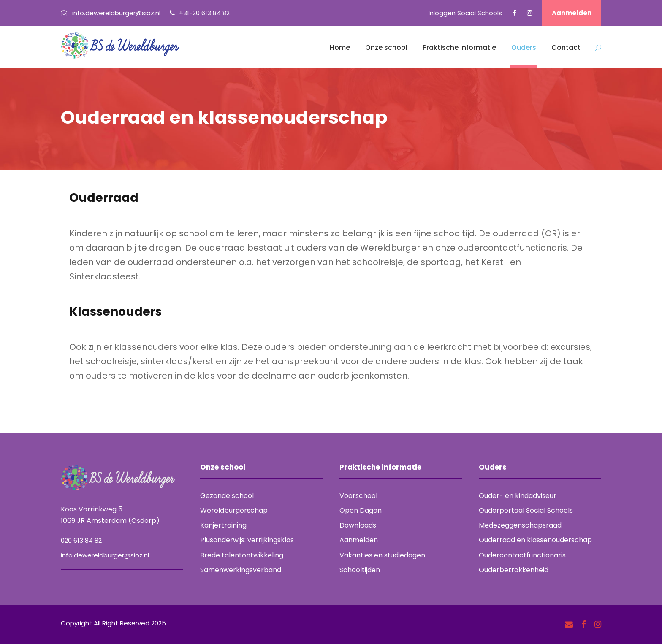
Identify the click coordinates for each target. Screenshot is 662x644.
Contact (566, 47)
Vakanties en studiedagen (382, 555)
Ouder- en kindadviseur (518, 496)
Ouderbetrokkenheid (514, 570)
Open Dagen (361, 510)
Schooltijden (360, 570)
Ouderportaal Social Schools (526, 510)
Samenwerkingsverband (241, 570)
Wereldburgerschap (234, 510)
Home (340, 47)
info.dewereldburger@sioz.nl (105, 555)
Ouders (524, 47)
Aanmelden (572, 13)
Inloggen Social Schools (465, 13)
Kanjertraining (223, 525)
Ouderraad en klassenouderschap (535, 540)
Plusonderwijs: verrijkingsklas (247, 540)
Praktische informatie (459, 47)
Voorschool (358, 496)
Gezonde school (227, 496)
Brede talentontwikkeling (242, 555)
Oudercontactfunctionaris (522, 555)
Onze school (386, 47)
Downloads (358, 525)
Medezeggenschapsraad (520, 525)
